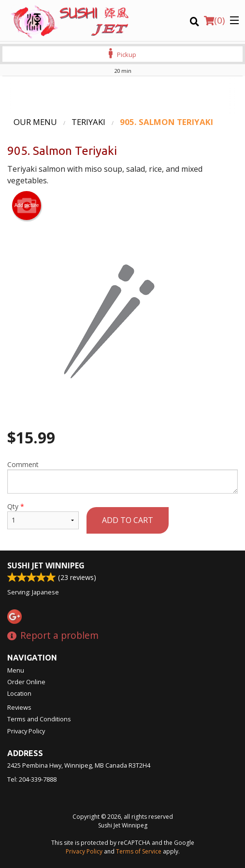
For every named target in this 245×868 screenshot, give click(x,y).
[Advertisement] (122, 96)
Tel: (32, 779)
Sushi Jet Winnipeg (46, 565)
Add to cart (128, 520)
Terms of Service (139, 851)
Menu (16, 670)
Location (19, 693)
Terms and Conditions (39, 719)
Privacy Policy (26, 731)
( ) (214, 20)
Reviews (19, 707)
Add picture (27, 206)
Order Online (26, 682)
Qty (43, 516)
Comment (122, 477)
